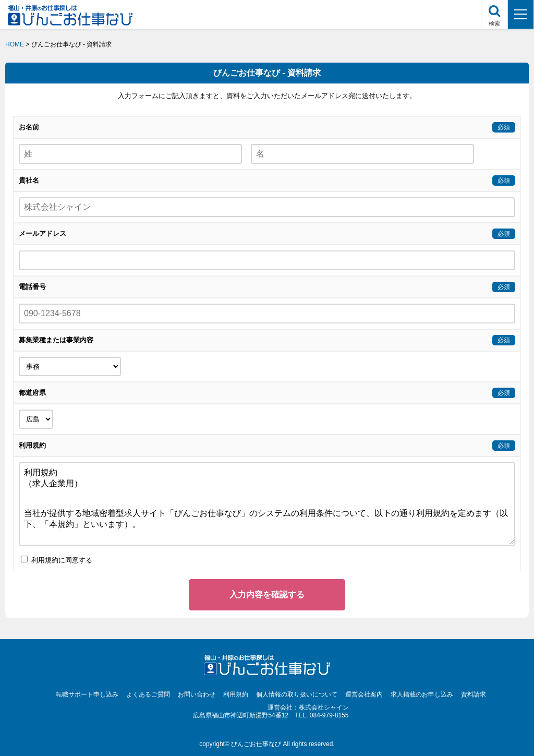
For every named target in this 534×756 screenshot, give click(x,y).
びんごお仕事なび (256, 744)
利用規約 (236, 694)
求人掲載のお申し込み (422, 694)
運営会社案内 (364, 694)
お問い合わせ (197, 694)
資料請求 (474, 694)
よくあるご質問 (148, 694)
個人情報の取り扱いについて (297, 694)
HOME (15, 44)
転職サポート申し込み (87, 694)
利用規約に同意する (57, 560)
